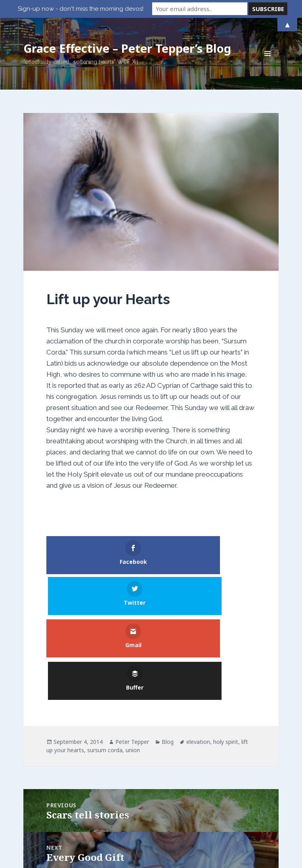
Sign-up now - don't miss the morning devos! (81, 9)
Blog (168, 659)
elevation (198, 659)
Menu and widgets (268, 64)
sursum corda (105, 667)
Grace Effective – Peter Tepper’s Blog (127, 48)
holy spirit (226, 659)
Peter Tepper (132, 659)
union (133, 667)
